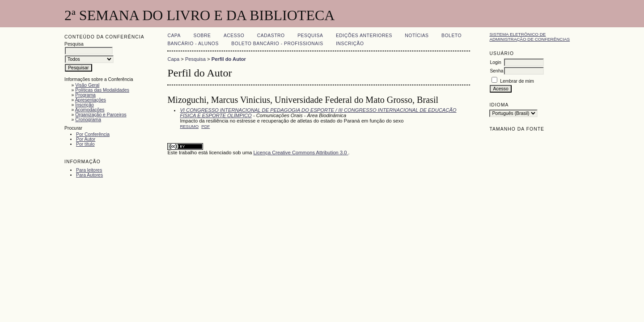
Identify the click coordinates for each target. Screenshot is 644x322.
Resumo (189, 126)
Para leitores (89, 170)
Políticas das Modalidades (102, 90)
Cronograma (88, 120)
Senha (496, 71)
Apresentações (91, 100)
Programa (85, 95)
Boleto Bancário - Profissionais (277, 44)
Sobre (202, 36)
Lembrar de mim (517, 81)
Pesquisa (310, 36)
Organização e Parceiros (101, 115)
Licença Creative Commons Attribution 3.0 (301, 153)
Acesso (234, 36)
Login (495, 62)
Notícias (417, 36)
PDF (205, 126)
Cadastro (271, 36)
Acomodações (90, 110)
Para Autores (89, 175)
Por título (85, 144)
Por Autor (86, 139)
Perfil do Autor (229, 59)
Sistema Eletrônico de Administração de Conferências (530, 37)
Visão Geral (87, 85)
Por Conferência (93, 134)
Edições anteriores (364, 36)
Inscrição (85, 105)
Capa (174, 36)
